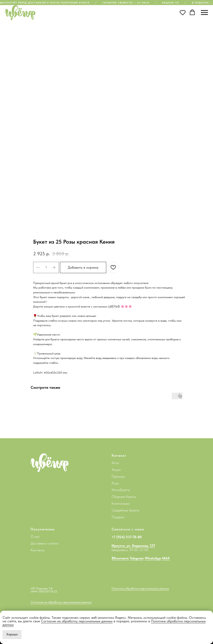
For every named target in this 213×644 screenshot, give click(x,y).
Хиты (115, 463)
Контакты (38, 550)
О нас (35, 536)
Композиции (121, 503)
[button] (183, 12)
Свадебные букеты (125, 510)
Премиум (118, 476)
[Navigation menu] (204, 13)
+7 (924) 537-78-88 (127, 537)
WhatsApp (153, 558)
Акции (116, 470)
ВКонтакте (120, 558)
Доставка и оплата (45, 543)
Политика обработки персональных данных (140, 588)
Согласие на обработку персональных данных (77, 621)
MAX (166, 558)
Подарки (118, 517)
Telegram (137, 558)
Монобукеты (121, 490)
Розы (115, 483)
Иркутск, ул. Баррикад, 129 (133, 546)
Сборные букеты (124, 497)
